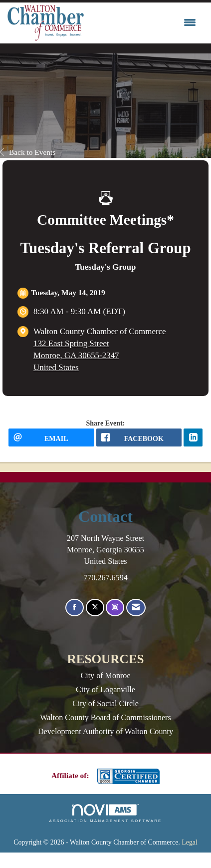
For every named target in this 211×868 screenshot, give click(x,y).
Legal (190, 842)
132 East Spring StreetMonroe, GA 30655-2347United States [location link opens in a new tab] (76, 355)
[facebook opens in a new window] (139, 437)
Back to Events (28, 152)
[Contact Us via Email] (136, 608)
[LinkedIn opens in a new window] (193, 437)
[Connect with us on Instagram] (115, 608)
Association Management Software (105, 814)
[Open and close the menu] (142, 23)
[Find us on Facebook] (75, 608)
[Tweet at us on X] (95, 608)
